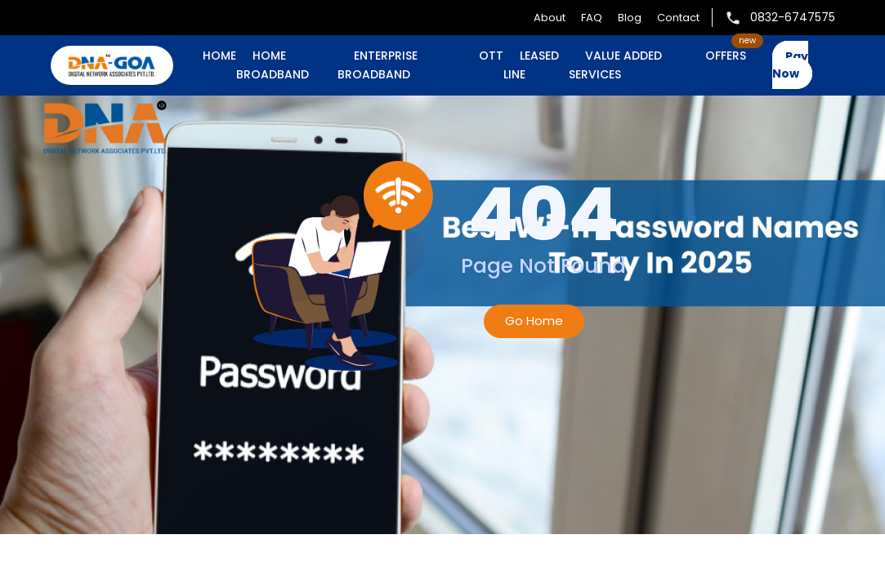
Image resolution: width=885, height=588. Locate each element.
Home (219, 56)
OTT (491, 56)
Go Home (534, 321)
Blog (630, 18)
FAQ (592, 18)
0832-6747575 (780, 17)
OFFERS (726, 56)
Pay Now (790, 65)
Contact (678, 18)
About (550, 18)
